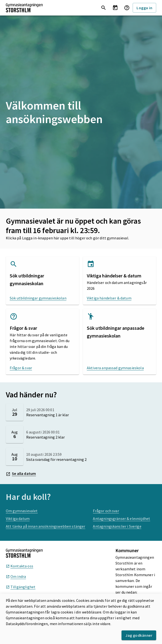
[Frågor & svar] (127, 8)
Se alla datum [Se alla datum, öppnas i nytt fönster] (21, 474)
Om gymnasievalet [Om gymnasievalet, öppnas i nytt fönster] (22, 511)
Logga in (144, 8)
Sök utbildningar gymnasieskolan (38, 298)
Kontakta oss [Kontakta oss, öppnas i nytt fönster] (20, 566)
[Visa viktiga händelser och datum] (115, 8)
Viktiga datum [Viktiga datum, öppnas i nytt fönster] (18, 518)
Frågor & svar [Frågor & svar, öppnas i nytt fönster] (21, 368)
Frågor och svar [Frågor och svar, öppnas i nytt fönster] (106, 511)
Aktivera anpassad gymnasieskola (115, 368)
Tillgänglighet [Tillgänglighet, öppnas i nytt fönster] (21, 587)
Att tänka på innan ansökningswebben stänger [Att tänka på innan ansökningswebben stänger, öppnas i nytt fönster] (45, 526)
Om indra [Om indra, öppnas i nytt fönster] (16, 576)
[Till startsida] (24, 8)
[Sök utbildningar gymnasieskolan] (104, 8)
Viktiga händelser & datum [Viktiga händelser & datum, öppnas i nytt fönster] (109, 298)
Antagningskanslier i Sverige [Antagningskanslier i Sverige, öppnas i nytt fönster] (117, 526)
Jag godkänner (139, 635)
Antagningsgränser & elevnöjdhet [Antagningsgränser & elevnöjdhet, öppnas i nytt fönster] (121, 518)
